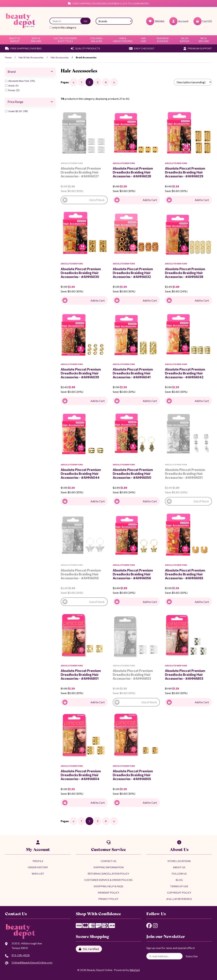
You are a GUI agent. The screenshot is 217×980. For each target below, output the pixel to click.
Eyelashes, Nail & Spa (96, 40)
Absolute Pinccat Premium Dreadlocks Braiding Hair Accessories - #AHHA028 (133, 172)
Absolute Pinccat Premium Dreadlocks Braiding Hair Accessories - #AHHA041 (133, 373)
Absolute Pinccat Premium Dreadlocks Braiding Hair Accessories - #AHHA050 (133, 473)
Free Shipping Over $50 (23, 48)
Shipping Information (108, 867)
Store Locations (179, 861)
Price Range (30, 102)
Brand (30, 72)
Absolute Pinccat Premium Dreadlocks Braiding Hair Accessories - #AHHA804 (81, 775)
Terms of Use (179, 886)
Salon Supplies (184, 40)
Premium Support (198, 48)
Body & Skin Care (36, 40)
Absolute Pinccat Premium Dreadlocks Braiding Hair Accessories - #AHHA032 (133, 273)
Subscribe (192, 956)
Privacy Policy (108, 899)
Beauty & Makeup (15, 40)
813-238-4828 (21, 955)
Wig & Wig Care (204, 40)
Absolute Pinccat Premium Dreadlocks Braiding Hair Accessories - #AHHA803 (185, 674)
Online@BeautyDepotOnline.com (32, 962)
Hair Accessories (60, 57)
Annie (12, 86)
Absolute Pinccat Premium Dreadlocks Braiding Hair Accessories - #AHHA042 (185, 373)
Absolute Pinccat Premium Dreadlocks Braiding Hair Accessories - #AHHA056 (133, 574)
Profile (38, 861)
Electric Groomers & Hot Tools (65, 40)
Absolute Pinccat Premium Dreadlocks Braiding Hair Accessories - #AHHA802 (133, 674)
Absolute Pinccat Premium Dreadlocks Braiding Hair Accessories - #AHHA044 (81, 473)
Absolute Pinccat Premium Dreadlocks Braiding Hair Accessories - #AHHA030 (81, 273)
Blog (179, 880)
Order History (38, 867)
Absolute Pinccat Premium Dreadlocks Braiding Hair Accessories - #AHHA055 (81, 574)
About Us (179, 867)
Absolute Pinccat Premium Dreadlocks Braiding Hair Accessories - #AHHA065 (185, 574)
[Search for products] (67, 21)
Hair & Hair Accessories (123, 40)
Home (8, 57)
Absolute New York (19, 81)
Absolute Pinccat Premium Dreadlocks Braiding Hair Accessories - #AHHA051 (185, 473)
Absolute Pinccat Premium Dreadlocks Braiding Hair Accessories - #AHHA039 (81, 373)
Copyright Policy (179, 892)
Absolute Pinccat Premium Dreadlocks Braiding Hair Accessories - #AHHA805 (133, 775)
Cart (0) (203, 21)
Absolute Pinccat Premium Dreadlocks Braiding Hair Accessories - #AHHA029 (185, 172)
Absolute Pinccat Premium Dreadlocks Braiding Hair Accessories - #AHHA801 (81, 674)
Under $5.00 (15, 111)
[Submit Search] (85, 21)
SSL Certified (89, 949)
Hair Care (143, 40)
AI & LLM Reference (179, 899)
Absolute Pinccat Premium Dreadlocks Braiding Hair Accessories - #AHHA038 (185, 273)
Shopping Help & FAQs (108, 886)
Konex (12, 90)
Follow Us (179, 874)
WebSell (135, 970)
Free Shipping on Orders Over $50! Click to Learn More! (108, 3)
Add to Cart (136, 200)
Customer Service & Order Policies (108, 880)
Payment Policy (108, 892)
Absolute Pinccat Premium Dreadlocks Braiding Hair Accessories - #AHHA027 (81, 172)
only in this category (63, 27)
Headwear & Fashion (163, 40)
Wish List (38, 874)
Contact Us (108, 861)
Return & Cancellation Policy (108, 874)
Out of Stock (84, 200)
